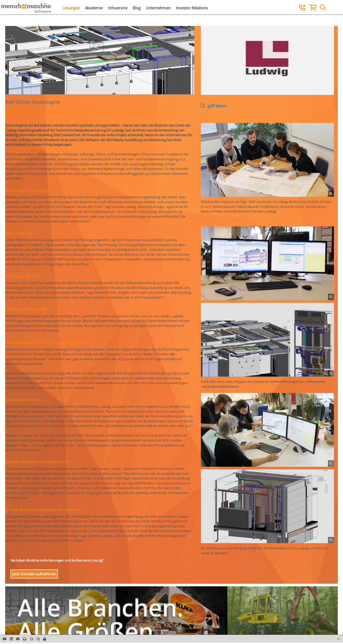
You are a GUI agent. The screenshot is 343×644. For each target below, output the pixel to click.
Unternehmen (158, 8)
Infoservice (118, 8)
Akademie (94, 8)
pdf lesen (214, 106)
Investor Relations (192, 8)
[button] (45, 639)
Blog (137, 8)
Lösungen (71, 8)
